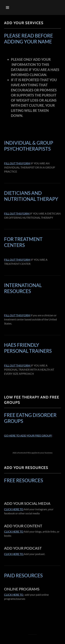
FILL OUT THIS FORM (17, 163)
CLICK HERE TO (14, 509)
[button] (8, 7)
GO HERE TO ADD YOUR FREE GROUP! (28, 435)
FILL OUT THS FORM (17, 213)
